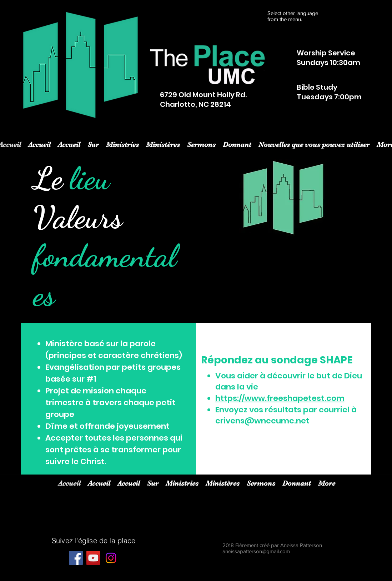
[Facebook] (76, 558)
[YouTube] (93, 558)
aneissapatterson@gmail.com (256, 551)
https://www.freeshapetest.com (280, 398)
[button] (122, 144)
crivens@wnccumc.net (262, 421)
